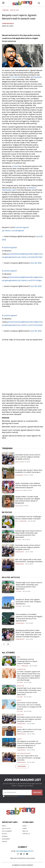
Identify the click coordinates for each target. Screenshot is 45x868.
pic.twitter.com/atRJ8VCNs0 (30, 257)
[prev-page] (4, 644)
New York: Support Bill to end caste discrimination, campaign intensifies (29, 561)
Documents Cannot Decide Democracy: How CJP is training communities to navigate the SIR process (29, 706)
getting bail (35, 77)
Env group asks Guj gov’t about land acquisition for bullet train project (29, 471)
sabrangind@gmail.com (25, 851)
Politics (18, 491)
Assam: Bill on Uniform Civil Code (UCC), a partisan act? (29, 731)
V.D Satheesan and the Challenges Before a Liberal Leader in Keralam (28, 518)
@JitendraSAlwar (14, 254)
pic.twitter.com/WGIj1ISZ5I (13, 231)
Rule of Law (14, 10)
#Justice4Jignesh (21, 227)
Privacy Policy (21, 796)
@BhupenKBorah (29, 254)
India (4, 527)
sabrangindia (20, 552)
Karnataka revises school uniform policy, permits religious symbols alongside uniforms (28, 457)
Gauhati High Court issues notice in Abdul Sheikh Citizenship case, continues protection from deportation (28, 534)
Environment (19, 475)
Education (19, 462)
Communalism (21, 669)
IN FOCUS (7, 512)
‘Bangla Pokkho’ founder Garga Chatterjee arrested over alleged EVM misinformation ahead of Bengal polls (28, 500)
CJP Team (18, 540)
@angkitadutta (12, 257)
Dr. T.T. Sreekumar (21, 521)
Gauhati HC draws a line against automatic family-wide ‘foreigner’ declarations (29, 602)
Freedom (6, 10)
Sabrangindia (8, 23)
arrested (15, 166)
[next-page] (8, 644)
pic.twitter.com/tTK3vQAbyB (30, 325)
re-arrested (15, 77)
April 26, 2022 (36, 263)
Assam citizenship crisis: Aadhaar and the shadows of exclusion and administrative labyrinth (28, 486)
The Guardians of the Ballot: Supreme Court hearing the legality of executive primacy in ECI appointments (29, 618)
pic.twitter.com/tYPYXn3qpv (30, 280)
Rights (19, 700)
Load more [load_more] (22, 766)
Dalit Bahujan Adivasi (7, 569)
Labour (19, 739)
